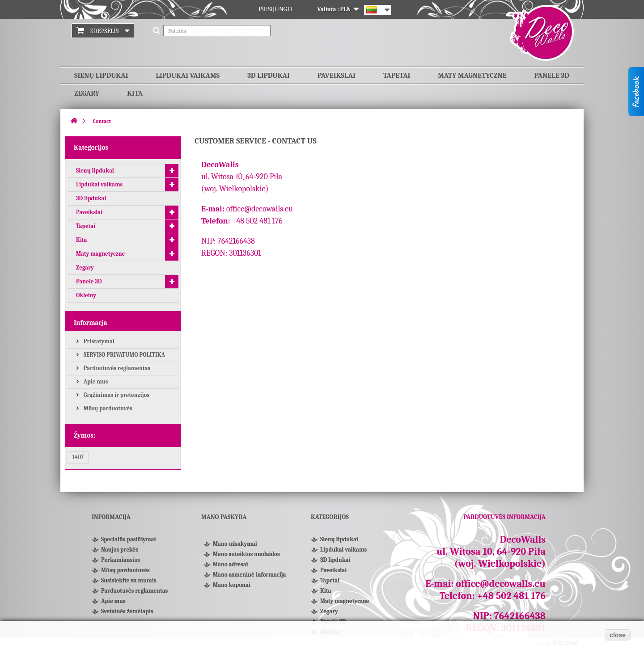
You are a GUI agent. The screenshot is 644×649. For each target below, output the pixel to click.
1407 (78, 457)
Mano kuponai (232, 585)
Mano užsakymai (235, 544)
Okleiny (86, 295)
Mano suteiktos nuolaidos (246, 554)
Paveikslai (337, 76)
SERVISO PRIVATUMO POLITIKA (124, 355)
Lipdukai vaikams (188, 76)
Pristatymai (98, 341)
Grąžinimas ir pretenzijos (116, 395)
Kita (135, 93)
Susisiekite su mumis (129, 580)
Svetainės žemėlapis (127, 611)
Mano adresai (231, 564)
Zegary (87, 93)
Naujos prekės (120, 550)
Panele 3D (552, 76)
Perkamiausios (121, 560)
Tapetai (397, 76)
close (618, 635)
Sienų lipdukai (101, 76)
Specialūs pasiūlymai (128, 539)
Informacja (91, 323)
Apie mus (95, 381)
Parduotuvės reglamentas (116, 368)
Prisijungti (275, 9)
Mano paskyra (224, 517)
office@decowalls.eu (260, 209)
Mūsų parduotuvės (107, 408)
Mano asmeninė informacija (249, 575)
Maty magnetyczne (472, 76)
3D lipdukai (269, 76)
